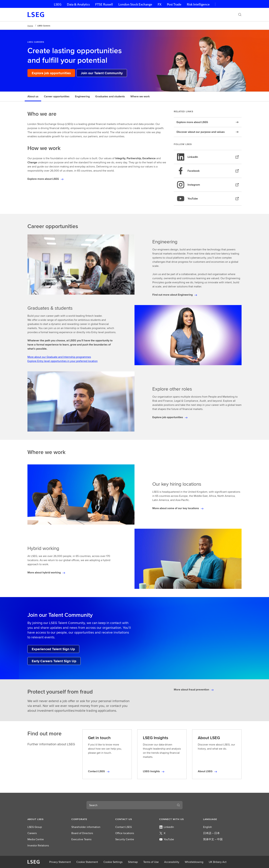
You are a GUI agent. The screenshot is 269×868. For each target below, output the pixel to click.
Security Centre (125, 839)
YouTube (167, 839)
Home (30, 26)
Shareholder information (86, 827)
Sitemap (133, 862)
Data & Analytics (78, 4)
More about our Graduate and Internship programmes (59, 357)
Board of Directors (82, 833)
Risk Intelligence (198, 4)
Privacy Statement (60, 862)
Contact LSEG (124, 827)
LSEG (58, 4)
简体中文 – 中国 (213, 839)
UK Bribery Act (218, 862)
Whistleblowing (194, 862)
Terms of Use (151, 862)
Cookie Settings (113, 862)
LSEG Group (35, 827)
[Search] (240, 15)
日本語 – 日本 (211, 833)
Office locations (125, 833)
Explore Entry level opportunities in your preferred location (63, 361)
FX (160, 4)
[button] (47, 819)
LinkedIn (167, 827)
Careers (32, 833)
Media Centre (36, 839)
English (207, 827)
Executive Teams (81, 839)
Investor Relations (38, 845)
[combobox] (130, 805)
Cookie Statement (87, 862)
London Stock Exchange (135, 4)
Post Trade (174, 4)
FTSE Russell (104, 4)
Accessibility (172, 862)
